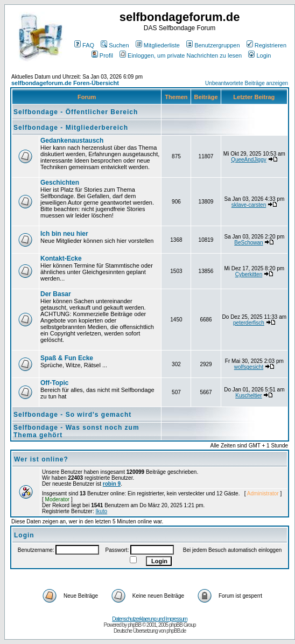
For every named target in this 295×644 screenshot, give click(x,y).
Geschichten (60, 183)
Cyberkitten (249, 274)
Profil (102, 55)
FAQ (84, 45)
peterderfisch (249, 323)
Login (259, 55)
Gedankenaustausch (72, 141)
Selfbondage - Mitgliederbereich (71, 128)
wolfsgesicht (249, 367)
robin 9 (112, 484)
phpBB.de (176, 631)
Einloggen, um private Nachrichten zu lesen (181, 55)
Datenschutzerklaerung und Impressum (150, 619)
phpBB (134, 625)
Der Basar (56, 294)
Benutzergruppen (213, 45)
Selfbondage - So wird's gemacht (72, 415)
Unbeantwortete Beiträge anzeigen (247, 83)
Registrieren (266, 45)
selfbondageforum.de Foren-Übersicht (65, 83)
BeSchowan (248, 243)
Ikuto (102, 511)
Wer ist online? (41, 459)
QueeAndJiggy (249, 160)
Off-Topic (54, 383)
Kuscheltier (248, 395)
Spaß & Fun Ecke (67, 358)
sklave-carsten (249, 205)
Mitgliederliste (158, 45)
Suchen (115, 45)
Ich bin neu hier (64, 234)
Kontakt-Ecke (61, 258)
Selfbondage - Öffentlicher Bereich (76, 112)
